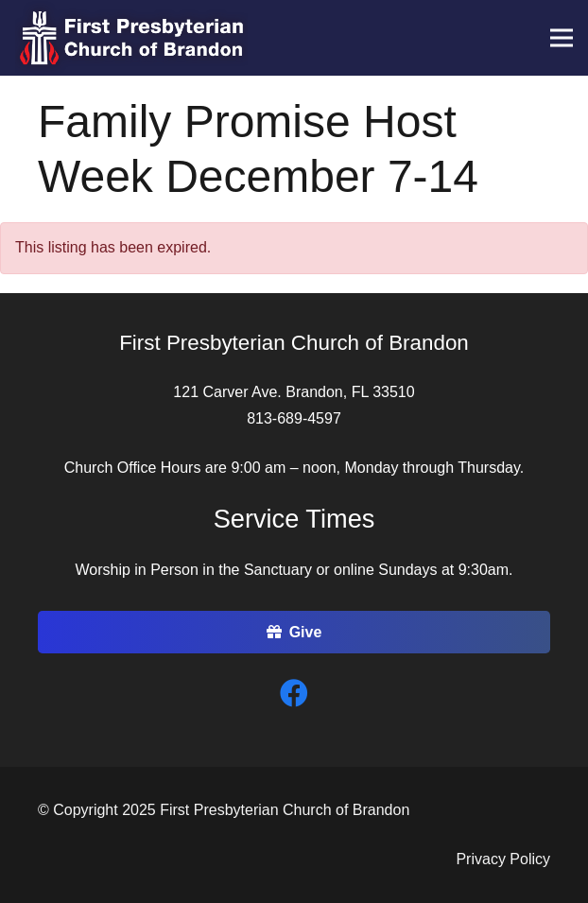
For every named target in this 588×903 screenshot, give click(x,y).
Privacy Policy (503, 859)
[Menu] (562, 38)
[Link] (131, 38)
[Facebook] (294, 694)
